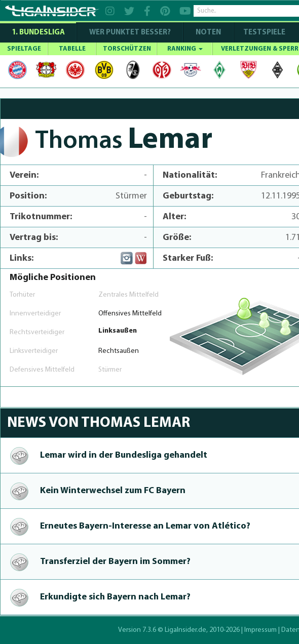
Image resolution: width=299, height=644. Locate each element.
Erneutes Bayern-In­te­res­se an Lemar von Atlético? (145, 526)
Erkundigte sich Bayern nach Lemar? (115, 597)
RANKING (185, 49)
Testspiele (264, 33)
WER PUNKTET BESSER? (130, 33)
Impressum (260, 630)
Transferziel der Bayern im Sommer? (115, 562)
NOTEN (208, 33)
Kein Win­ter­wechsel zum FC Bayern (113, 491)
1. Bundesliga (38, 33)
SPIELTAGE (24, 49)
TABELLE (72, 49)
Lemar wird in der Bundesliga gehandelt (124, 455)
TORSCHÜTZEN (127, 49)
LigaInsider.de (185, 630)
